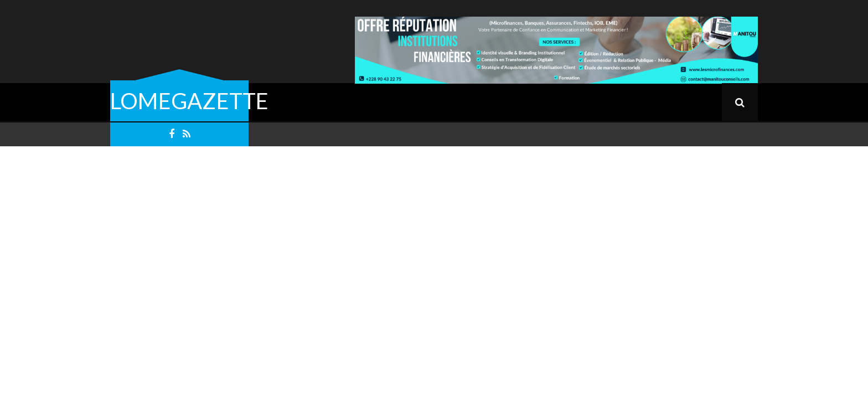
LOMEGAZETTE (189, 101)
